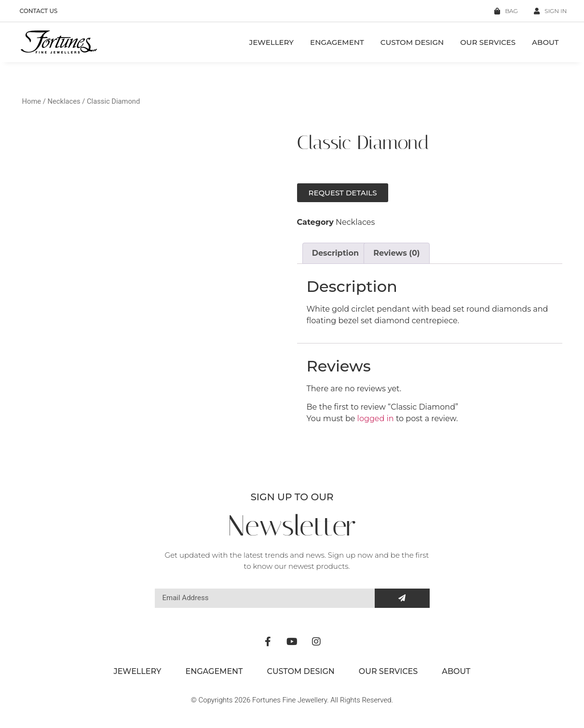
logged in (376, 419)
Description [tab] (335, 253)
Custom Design (412, 42)
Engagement (337, 42)
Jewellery (271, 42)
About (545, 42)
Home (32, 101)
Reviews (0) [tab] (396, 253)
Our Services (488, 42)
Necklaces (64, 101)
